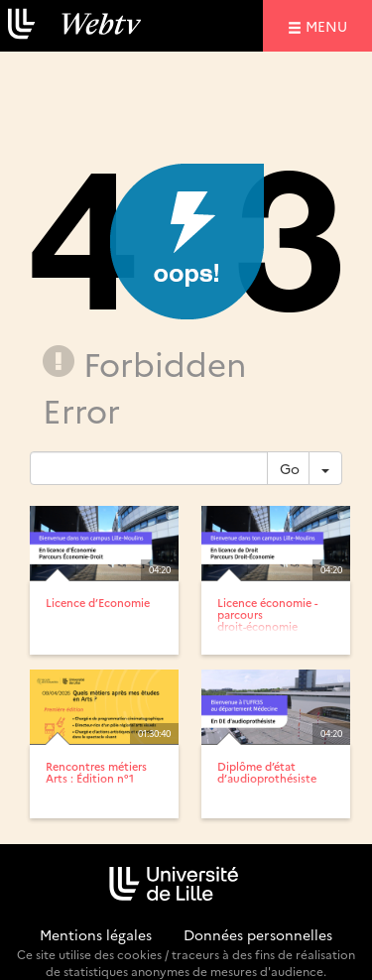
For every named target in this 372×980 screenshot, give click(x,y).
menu (329, 25)
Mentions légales (96, 934)
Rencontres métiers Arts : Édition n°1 (96, 772)
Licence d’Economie (98, 603)
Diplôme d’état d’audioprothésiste (267, 772)
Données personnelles (258, 934)
